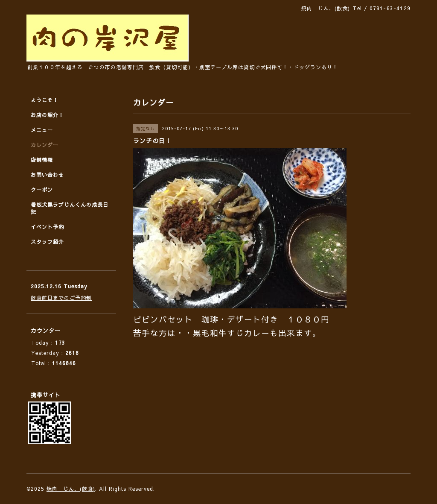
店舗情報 (42, 160)
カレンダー (45, 145)
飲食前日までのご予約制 (61, 298)
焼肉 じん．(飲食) (71, 489)
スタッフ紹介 (47, 242)
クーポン (42, 190)
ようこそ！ (45, 100)
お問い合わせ (47, 175)
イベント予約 (47, 227)
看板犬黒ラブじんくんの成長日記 (70, 208)
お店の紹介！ (47, 115)
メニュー (42, 130)
